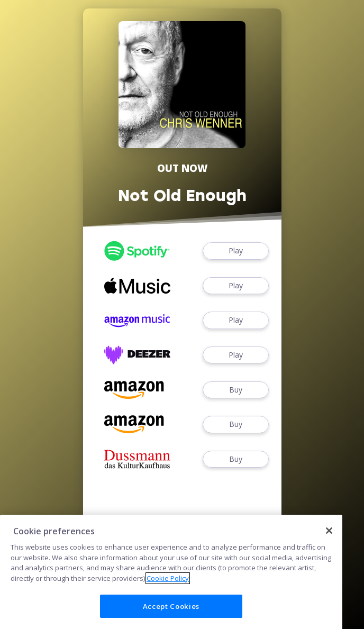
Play (235, 251)
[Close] (329, 546)
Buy (235, 390)
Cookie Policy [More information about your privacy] (168, 595)
